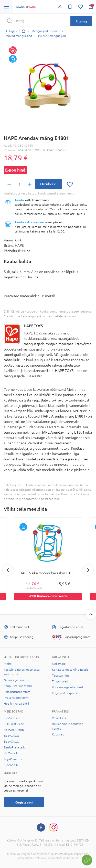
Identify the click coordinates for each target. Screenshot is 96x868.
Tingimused (60, 681)
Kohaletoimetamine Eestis (70, 670)
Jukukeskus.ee (14, 724)
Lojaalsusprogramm (17, 692)
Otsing (81, 21)
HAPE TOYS (33, 326)
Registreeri (24, 802)
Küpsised (58, 734)
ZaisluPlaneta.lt (14, 747)
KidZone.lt (11, 753)
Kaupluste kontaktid (18, 686)
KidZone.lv (11, 765)
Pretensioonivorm (16, 698)
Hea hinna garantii (16, 704)
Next (88, 570)
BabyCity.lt (11, 736)
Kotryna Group (14, 730)
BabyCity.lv (12, 742)
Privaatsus (59, 718)
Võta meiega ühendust (68, 687)
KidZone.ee (12, 718)
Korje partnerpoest (65, 693)
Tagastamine (61, 676)
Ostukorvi (48, 184)
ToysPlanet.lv (13, 759)
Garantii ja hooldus (17, 680)
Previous (8, 570)
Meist (8, 664)
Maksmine (59, 664)
